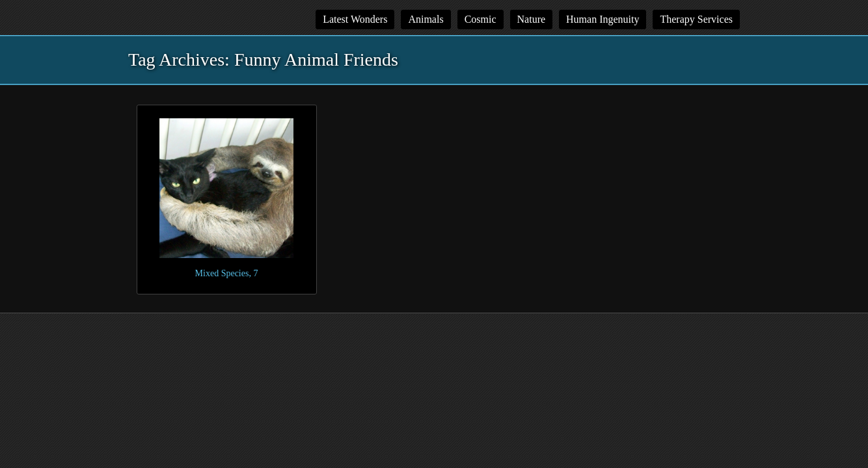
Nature (532, 19)
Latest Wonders (355, 19)
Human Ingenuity (603, 19)
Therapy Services (696, 19)
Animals (426, 19)
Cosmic (481, 19)
